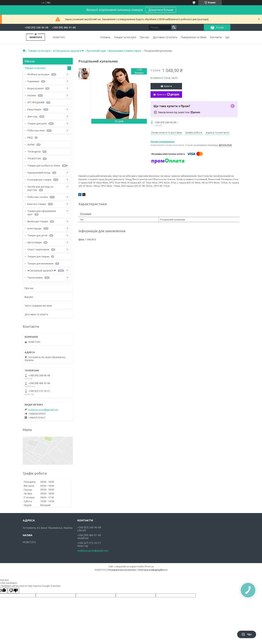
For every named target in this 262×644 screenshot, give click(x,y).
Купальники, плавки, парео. (125, 51)
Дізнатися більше (161, 10)
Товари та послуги (125, 37)
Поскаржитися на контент (122, 570)
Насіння (32, 95)
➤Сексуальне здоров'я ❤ (68, 51)
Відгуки (29, 297)
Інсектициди (34, 228)
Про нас (145, 37)
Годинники (33, 81)
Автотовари (35, 242)
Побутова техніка (38, 197)
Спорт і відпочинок (38, 249)
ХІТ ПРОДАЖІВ (36, 102)
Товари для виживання (40, 263)
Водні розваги (35, 88)
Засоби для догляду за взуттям (40, 188)
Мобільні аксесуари (38, 74)
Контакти (216, 37)
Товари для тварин (38, 256)
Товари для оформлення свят (42, 213)
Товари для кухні (37, 123)
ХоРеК (31, 144)
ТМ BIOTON (34, 159)
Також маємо (35, 277)
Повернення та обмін (194, 37)
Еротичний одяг (96, 51)
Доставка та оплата (165, 37)
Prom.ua (149, 567)
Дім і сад (32, 116)
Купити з (168, 95)
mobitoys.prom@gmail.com (43, 410)
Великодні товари (38, 221)
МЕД (30, 137)
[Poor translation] (14, 591)
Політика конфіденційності (153, 570)
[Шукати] (174, 27)
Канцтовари (34, 109)
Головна (105, 37)
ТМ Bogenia (34, 151)
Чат (247, 634)
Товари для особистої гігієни (44, 166)
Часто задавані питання (38, 306)
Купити (168, 86)
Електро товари (37, 204)
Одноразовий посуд (39, 173)
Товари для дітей (37, 235)
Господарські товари (39, 180)
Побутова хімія (36, 130)
